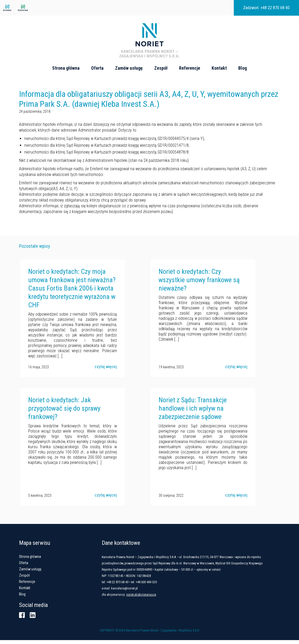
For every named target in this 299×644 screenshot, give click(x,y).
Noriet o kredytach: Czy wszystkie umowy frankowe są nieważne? (198, 285)
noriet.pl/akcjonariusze (150, 599)
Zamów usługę (129, 68)
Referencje (190, 68)
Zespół (161, 68)
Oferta (97, 68)
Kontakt (219, 68)
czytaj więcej (104, 371)
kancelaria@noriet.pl (133, 592)
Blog (243, 68)
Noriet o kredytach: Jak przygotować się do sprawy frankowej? (63, 412)
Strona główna (66, 68)
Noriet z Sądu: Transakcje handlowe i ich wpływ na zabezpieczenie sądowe (191, 412)
